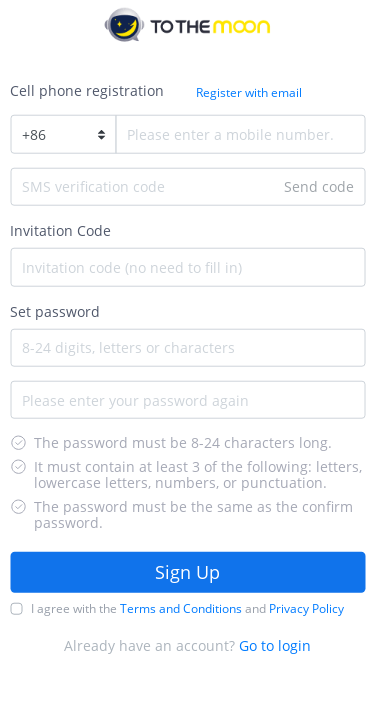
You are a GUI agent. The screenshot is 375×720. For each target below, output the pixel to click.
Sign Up (187, 572)
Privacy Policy (306, 607)
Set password (55, 310)
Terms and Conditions (181, 607)
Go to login (275, 644)
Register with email (248, 92)
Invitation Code (60, 230)
